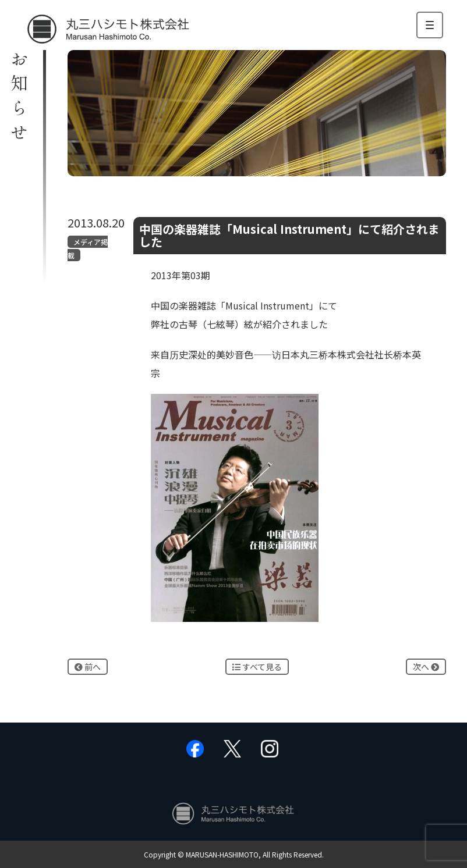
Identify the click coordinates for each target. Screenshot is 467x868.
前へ (88, 667)
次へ (426, 667)
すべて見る (257, 667)
